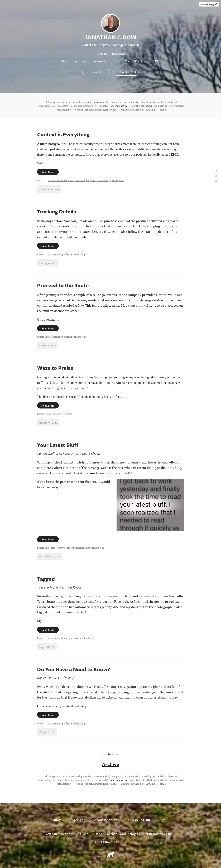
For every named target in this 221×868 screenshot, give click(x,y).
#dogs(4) (114, 109)
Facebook (102, 53)
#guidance (66, 254)
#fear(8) (79, 109)
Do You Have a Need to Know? (73, 669)
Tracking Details (57, 211)
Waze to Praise (55, 368)
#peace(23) (63, 106)
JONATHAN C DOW (115, 842)
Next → (113, 754)
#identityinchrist (70, 638)
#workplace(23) (47, 106)
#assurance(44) (102, 102)
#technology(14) (120, 106)
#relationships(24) (167, 102)
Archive (81, 61)
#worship (67, 414)
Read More (48, 172)
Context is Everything (63, 134)
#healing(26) (149, 102)
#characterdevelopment (61, 180)
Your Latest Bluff (58, 445)
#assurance (54, 254)
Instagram (118, 53)
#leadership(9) (65, 109)
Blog (64, 61)
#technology (209, 4)
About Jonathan (106, 61)
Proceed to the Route (63, 285)
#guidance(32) (133, 102)
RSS (158, 61)
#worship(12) (177, 106)
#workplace (118, 180)
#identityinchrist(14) (141, 106)
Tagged (46, 579)
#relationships (82, 548)
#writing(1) (152, 109)
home (163, 109)
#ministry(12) (161, 106)
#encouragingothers (86, 180)
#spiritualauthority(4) (96, 109)
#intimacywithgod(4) (132, 109)
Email (170, 833)
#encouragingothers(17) (84, 106)
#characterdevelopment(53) (77, 102)
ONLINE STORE (136, 61)
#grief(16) (104, 106)
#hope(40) (118, 102)
